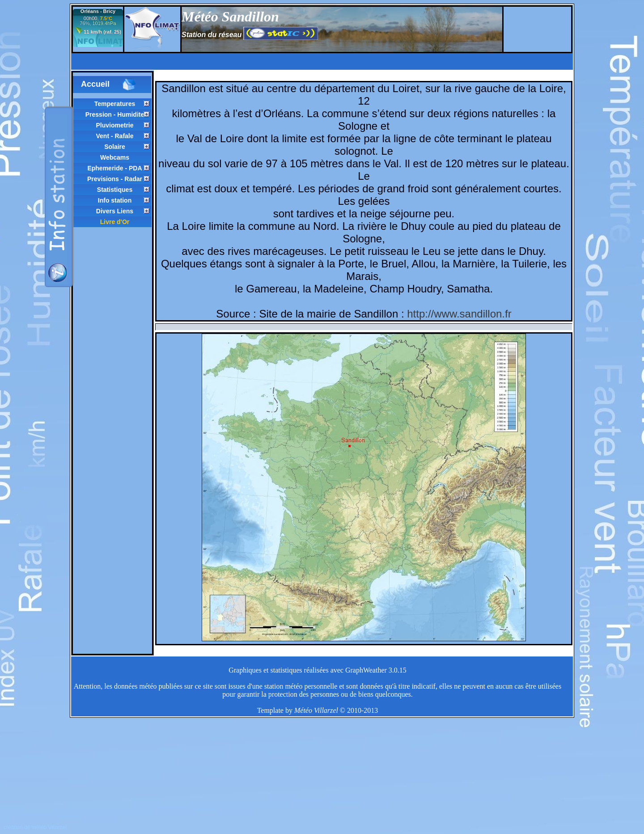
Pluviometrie (114, 125)
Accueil (109, 85)
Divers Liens (115, 211)
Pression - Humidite (115, 114)
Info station (115, 200)
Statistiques (115, 190)
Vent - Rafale (114, 136)
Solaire (115, 147)
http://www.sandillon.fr (459, 314)
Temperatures (115, 104)
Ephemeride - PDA (114, 168)
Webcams (115, 157)
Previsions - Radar (115, 179)
